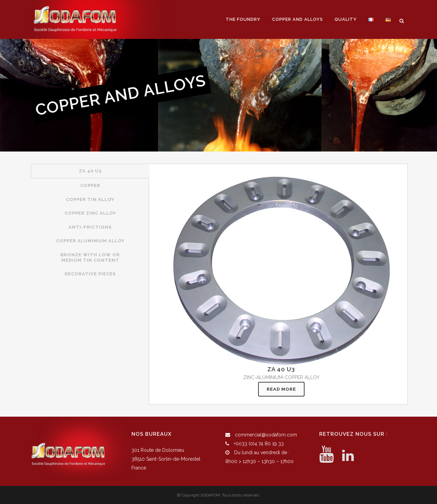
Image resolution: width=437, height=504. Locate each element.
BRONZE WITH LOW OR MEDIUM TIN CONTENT (90, 257)
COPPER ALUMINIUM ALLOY (90, 241)
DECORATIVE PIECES (90, 274)
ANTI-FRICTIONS (90, 227)
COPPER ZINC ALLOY (90, 213)
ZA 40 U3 (90, 171)
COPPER (90, 185)
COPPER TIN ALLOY (90, 199)
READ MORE (281, 389)
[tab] (90, 171)
